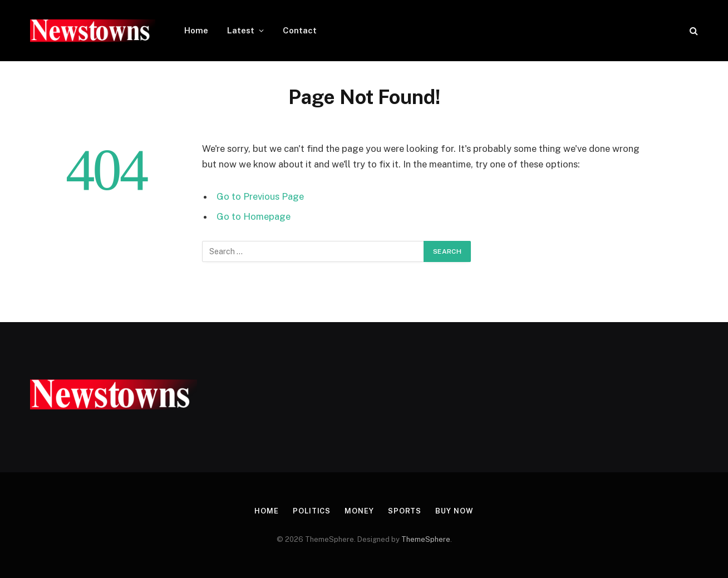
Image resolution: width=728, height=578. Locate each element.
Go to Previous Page (260, 196)
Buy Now (454, 511)
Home (196, 30)
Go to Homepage (254, 216)
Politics (312, 511)
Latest (241, 30)
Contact (300, 30)
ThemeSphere (426, 539)
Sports (405, 511)
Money (359, 511)
